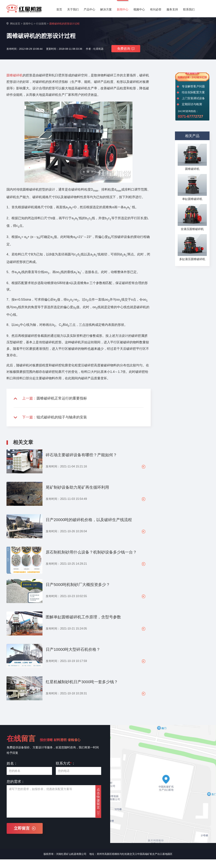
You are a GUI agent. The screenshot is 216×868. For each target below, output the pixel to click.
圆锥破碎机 (15, 75)
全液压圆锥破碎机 (192, 229)
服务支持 (172, 9)
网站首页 (15, 24)
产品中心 (89, 9)
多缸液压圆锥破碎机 (192, 259)
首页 (59, 9)
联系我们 (189, 9)
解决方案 (106, 9)
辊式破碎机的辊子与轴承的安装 (62, 417)
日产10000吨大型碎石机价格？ (73, 649)
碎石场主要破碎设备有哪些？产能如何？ (81, 455)
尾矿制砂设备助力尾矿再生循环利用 (77, 487)
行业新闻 (41, 24)
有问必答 (156, 9)
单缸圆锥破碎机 (192, 199)
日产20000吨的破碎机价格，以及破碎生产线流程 (89, 520)
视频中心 (139, 9)
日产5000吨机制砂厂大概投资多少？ (78, 585)
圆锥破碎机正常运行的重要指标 (62, 398)
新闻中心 (123, 9)
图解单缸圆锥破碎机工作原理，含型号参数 (83, 617)
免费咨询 (126, 49)
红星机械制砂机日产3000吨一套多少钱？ (82, 682)
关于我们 (73, 9)
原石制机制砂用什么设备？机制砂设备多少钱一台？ (91, 552)
